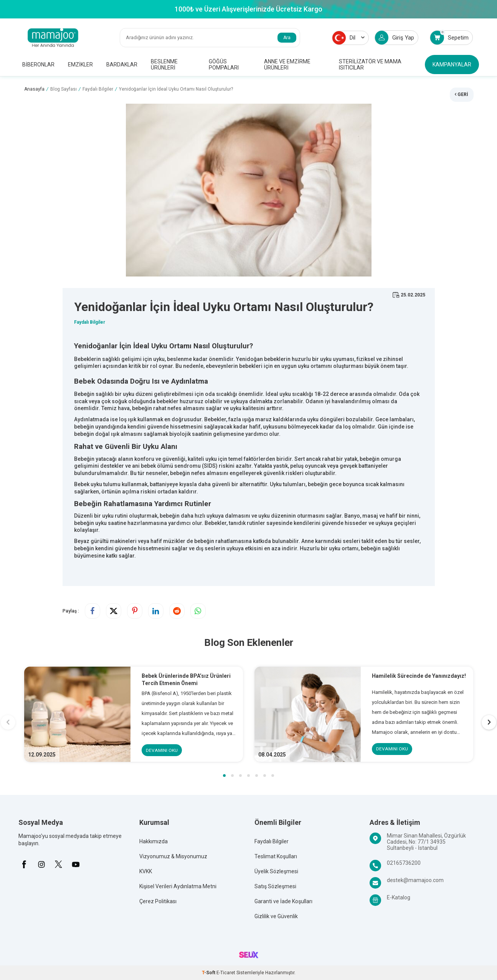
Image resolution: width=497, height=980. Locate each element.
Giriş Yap (395, 38)
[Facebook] (24, 864)
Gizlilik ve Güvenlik (276, 917)
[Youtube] (76, 864)
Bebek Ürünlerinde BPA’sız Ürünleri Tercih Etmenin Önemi (187, 680)
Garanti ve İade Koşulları (283, 902)
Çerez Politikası (158, 902)
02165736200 (404, 863)
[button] (224, 776)
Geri (461, 94)
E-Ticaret (226, 973)
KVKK (146, 872)
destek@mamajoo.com (415, 881)
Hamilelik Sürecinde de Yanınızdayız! (419, 676)
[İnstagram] (41, 864)
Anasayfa (34, 89)
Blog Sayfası (64, 89)
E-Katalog (399, 898)
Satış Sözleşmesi (275, 887)
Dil (348, 38)
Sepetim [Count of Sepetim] (449, 37)
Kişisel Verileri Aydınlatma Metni (178, 887)
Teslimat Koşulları (276, 857)
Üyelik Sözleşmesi (276, 872)
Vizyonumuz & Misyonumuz (173, 857)
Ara (287, 38)
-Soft (209, 973)
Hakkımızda (154, 842)
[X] (59, 864)
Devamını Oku (162, 750)
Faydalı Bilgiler (98, 89)
